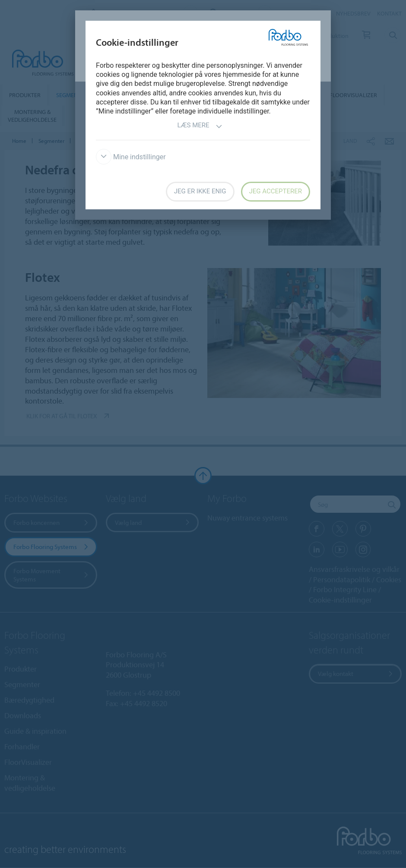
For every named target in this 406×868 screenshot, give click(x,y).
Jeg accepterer (276, 191)
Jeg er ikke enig (200, 191)
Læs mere (200, 126)
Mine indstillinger (131, 157)
